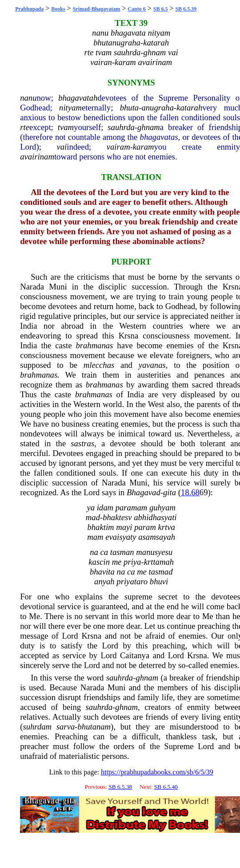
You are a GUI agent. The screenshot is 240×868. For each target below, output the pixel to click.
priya (132, 562)
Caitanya (135, 655)
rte (25, 127)
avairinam (37, 157)
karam (144, 147)
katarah (189, 108)
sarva (66, 727)
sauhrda (121, 127)
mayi (124, 527)
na (94, 552)
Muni (58, 287)
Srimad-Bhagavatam (97, 9)
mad (93, 517)
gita (170, 492)
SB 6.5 (161, 9)
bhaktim (100, 527)
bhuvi (159, 581)
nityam (70, 108)
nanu (28, 98)
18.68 (190, 492)
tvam (66, 127)
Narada (32, 287)
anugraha (158, 108)
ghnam (149, 127)
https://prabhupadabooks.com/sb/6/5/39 (157, 772)
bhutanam (94, 727)
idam (105, 507)
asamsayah (157, 537)
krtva (167, 527)
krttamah (159, 562)
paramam (132, 507)
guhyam (162, 507)
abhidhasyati (155, 517)
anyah (104, 581)
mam (95, 537)
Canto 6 (136, 9)
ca (104, 552)
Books (58, 9)
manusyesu (154, 552)
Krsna (129, 336)
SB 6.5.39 (186, 9)
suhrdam (37, 727)
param (145, 527)
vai (62, 147)
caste (63, 345)
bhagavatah (78, 98)
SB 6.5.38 (120, 787)
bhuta (130, 108)
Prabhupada (29, 9)
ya (91, 507)
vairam (118, 147)
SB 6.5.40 (166, 787)
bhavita (102, 572)
